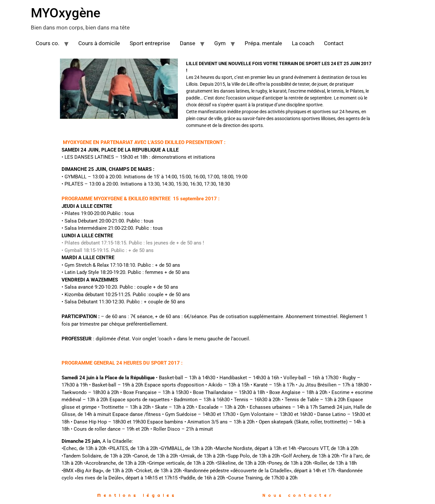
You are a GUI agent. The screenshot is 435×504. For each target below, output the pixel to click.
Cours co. (47, 43)
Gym (220, 43)
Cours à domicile (99, 43)
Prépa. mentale (263, 43)
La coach (303, 43)
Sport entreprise (150, 43)
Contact (334, 43)
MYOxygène (66, 13)
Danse (188, 43)
